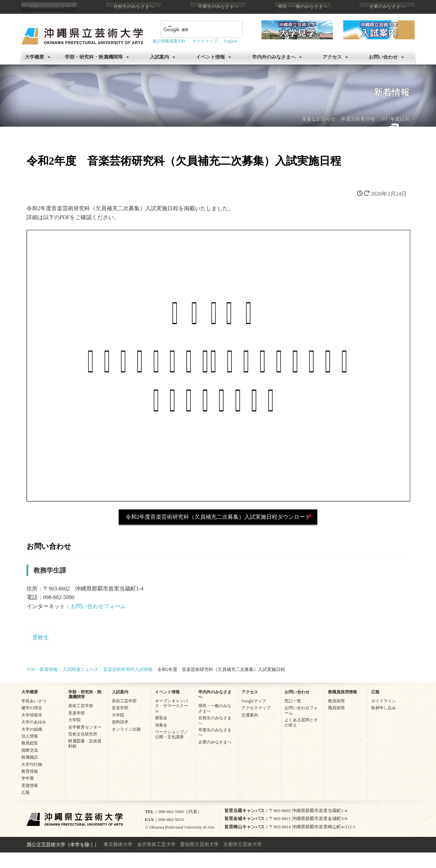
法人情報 (30, 736)
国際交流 (30, 750)
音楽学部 (77, 713)
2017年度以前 (395, 119)
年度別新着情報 (358, 119)
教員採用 (336, 701)
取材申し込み (384, 708)
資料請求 (120, 722)
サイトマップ (205, 41)
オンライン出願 (126, 729)
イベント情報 (210, 57)
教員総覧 (30, 743)
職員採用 (336, 708)
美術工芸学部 (81, 706)
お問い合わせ (383, 57)
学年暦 (28, 778)
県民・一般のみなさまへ (303, 7)
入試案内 (159, 57)
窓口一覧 (293, 701)
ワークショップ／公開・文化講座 (171, 734)
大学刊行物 (32, 764)
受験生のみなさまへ (49, 7)
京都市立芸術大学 (242, 844)
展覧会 (161, 718)
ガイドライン (384, 701)
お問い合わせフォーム (98, 606)
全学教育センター (85, 727)
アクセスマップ (256, 708)
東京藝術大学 (118, 844)
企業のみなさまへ (387, 7)
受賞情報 (30, 786)
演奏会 (161, 725)
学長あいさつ (34, 701)
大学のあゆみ (34, 722)
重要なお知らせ (319, 119)
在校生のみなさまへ (134, 7)
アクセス (332, 57)
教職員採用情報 (343, 692)
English (231, 41)
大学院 (75, 720)
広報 (26, 792)
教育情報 (30, 771)
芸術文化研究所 (83, 734)
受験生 (41, 637)
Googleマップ (254, 701)
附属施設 (30, 757)
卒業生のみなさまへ (218, 7)
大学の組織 (32, 729)
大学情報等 (32, 715)
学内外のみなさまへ (274, 57)
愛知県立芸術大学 (199, 844)
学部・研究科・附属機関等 (94, 57)
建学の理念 (32, 708)
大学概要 (34, 57)
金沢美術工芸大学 (156, 844)
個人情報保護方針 (169, 41)
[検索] (194, 30)
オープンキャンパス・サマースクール (171, 706)
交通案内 (250, 715)
